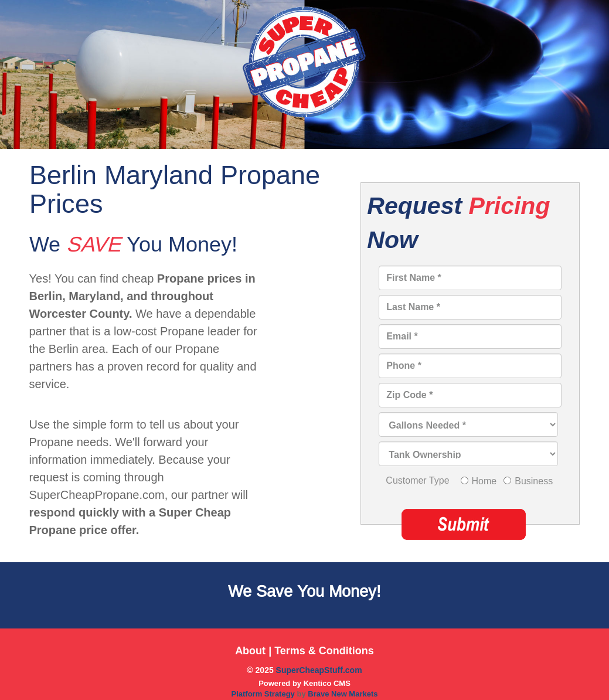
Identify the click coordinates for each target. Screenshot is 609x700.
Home (484, 481)
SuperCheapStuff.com (319, 670)
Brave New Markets (343, 694)
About (250, 651)
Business (534, 481)
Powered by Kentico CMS (304, 683)
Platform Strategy (264, 694)
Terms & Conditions (324, 651)
